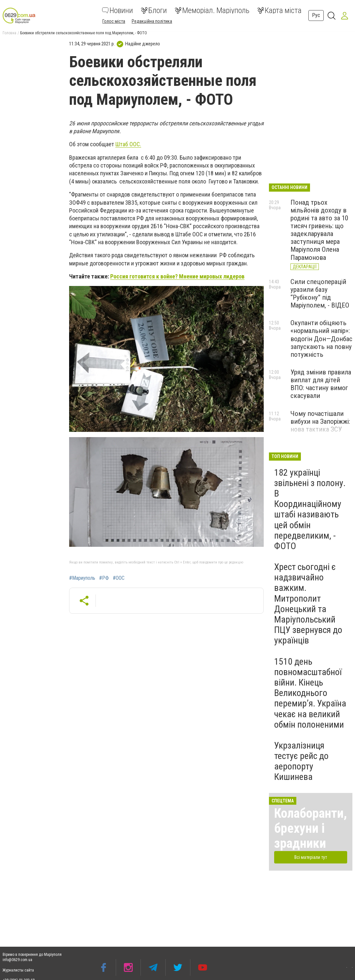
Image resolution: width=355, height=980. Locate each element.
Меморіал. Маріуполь (212, 10)
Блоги (154, 10)
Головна (9, 33)
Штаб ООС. (128, 144)
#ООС (119, 578)
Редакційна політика (152, 21)
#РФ (104, 578)
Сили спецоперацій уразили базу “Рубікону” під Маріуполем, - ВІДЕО (320, 293)
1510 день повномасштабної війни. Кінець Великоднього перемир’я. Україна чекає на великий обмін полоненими (310, 693)
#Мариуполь (82, 578)
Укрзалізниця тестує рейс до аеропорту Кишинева (301, 761)
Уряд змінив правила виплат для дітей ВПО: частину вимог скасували (321, 384)
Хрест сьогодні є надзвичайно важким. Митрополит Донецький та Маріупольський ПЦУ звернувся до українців (308, 604)
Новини (118, 10)
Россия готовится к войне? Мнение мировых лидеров (177, 276)
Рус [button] (316, 15)
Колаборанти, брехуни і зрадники (311, 828)
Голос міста (114, 21)
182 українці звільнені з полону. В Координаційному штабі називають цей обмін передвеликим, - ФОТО (310, 509)
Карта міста (279, 10)
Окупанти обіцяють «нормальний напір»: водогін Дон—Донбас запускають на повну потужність (321, 339)
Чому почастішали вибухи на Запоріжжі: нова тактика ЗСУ (320, 421)
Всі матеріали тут (311, 857)
